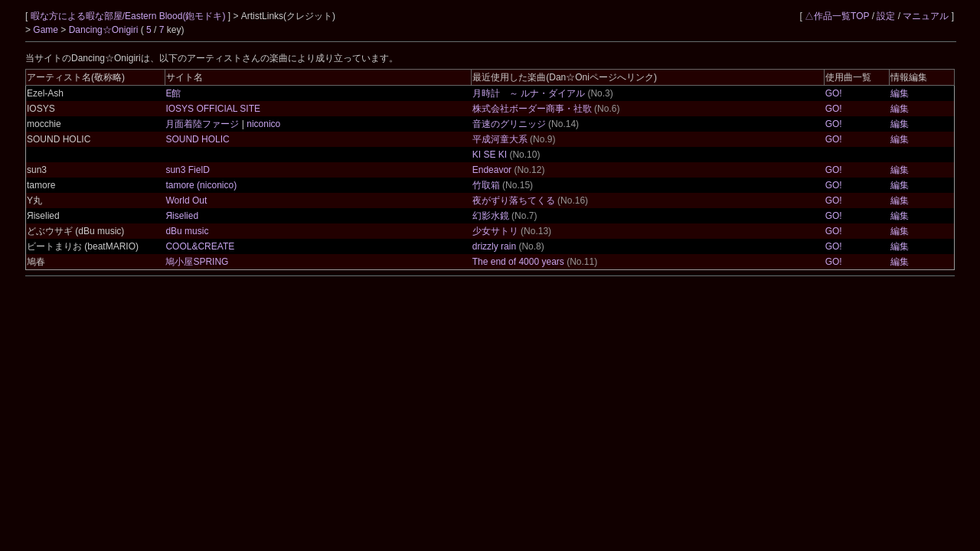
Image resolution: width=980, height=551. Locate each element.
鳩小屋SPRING (197, 262)
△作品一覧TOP (837, 16)
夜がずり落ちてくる (514, 201)
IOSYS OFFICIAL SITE (213, 109)
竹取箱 (486, 185)
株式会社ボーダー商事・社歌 (532, 109)
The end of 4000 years (518, 262)
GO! (834, 93)
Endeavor (492, 170)
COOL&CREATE (200, 246)
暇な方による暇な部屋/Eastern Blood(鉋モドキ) (129, 16)
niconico (262, 124)
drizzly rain (494, 246)
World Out (186, 201)
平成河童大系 (500, 139)
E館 (173, 93)
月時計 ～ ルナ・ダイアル (529, 93)
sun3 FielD (187, 170)
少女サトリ (495, 231)
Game (47, 30)
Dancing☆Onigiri (105, 30)
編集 (900, 93)
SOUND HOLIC (197, 139)
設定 (886, 16)
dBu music (187, 231)
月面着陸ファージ (203, 124)
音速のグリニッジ (509, 124)
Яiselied (182, 216)
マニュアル (926, 16)
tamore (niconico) (201, 185)
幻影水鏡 (491, 216)
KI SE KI (490, 155)
